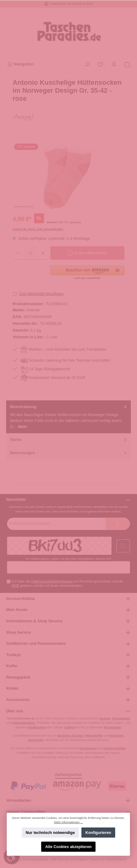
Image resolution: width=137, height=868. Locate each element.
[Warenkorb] (127, 64)
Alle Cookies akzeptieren (69, 847)
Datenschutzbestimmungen (52, 581)
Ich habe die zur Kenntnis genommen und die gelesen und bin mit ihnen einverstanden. (68, 583)
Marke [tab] (69, 440)
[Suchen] (87, 64)
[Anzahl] (31, 253)
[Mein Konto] (114, 64)
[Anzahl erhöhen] (43, 253)
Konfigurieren (98, 833)
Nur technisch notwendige (50, 833)
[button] (87, 273)
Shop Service (19, 632)
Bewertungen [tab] (69, 453)
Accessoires (18, 700)
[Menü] (20, 64)
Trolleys (14, 655)
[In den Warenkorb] (87, 253)
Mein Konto (17, 610)
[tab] (68, 417)
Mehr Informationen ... (68, 822)
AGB (15, 586)
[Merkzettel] (100, 64)
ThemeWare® (116, 859)
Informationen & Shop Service (34, 621)
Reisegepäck (18, 677)
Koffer (12, 666)
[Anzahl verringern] (18, 253)
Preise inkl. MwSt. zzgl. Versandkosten (38, 229)
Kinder (12, 688)
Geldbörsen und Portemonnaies (36, 643)
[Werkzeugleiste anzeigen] (12, 856)
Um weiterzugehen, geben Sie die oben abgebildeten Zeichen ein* (68, 559)
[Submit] (118, 524)
